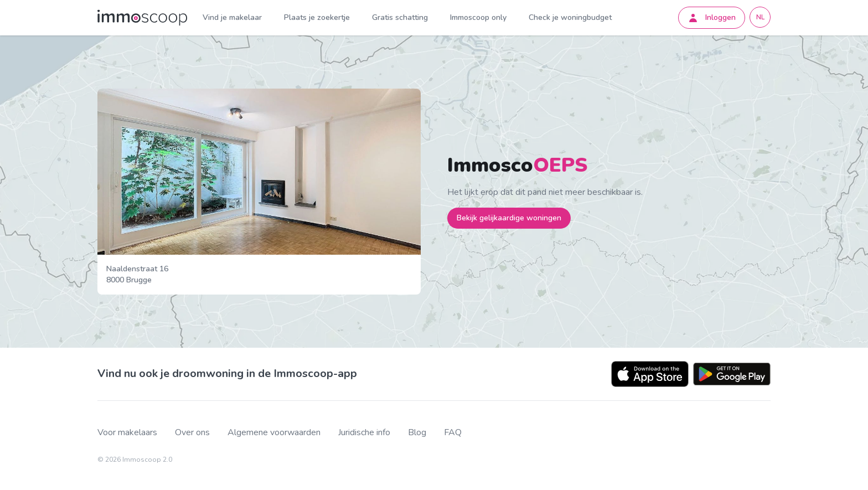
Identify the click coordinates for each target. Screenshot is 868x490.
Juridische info (364, 433)
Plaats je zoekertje (317, 17)
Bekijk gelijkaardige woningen (509, 218)
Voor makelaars (127, 433)
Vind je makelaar (232, 17)
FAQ (453, 433)
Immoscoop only (478, 17)
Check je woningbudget (570, 17)
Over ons (192, 433)
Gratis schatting (400, 17)
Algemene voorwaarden (274, 433)
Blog (417, 433)
